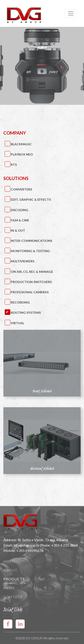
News (9, 588)
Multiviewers (23, 261)
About (10, 570)
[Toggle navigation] (71, 13)
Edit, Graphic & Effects (31, 199)
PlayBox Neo (22, 154)
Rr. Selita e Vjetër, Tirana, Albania (43, 540)
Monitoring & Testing (30, 251)
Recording (20, 302)
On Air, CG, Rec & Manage (32, 272)
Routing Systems (26, 313)
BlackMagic (21, 144)
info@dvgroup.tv (26, 545)
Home (10, 561)
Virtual (17, 323)
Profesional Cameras (30, 292)
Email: (8, 545)
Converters (21, 189)
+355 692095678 (30, 550)
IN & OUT (18, 230)
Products (14, 579)
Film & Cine (20, 220)
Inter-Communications (31, 241)
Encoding (19, 210)
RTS (14, 165)
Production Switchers (31, 282)
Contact (13, 597)
